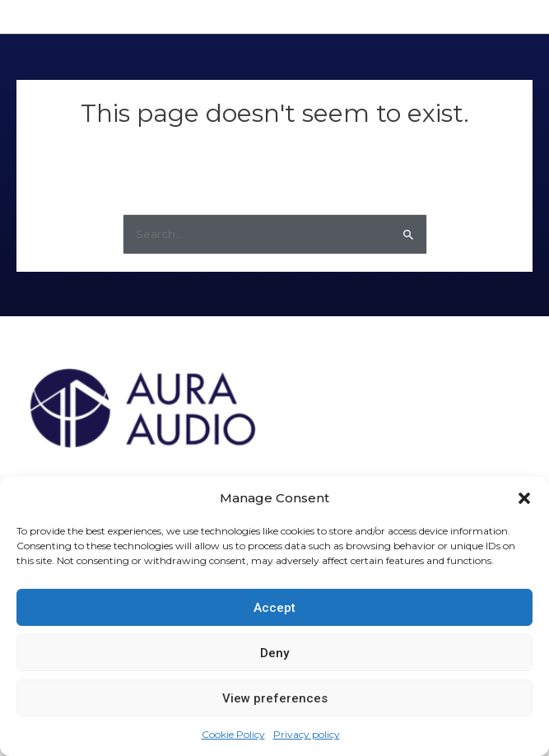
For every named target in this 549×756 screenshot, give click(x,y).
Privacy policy (307, 734)
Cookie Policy (233, 734)
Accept (274, 608)
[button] (524, 498)
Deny (274, 653)
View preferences (275, 698)
